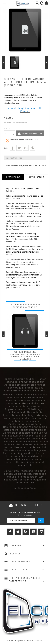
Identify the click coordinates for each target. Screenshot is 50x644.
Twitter (18, 532)
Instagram (41, 532)
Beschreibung (13, 177)
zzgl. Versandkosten (20, 123)
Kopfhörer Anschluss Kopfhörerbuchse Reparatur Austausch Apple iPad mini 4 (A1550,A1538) (25, 356)
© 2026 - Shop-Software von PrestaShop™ (25, 641)
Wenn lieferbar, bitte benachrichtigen (26, 166)
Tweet (19, 148)
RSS (26, 532)
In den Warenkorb (32, 134)
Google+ (26, 148)
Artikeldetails (36, 177)
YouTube (33, 532)
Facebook (10, 532)
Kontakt (15, 554)
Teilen (12, 148)
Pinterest (33, 148)
